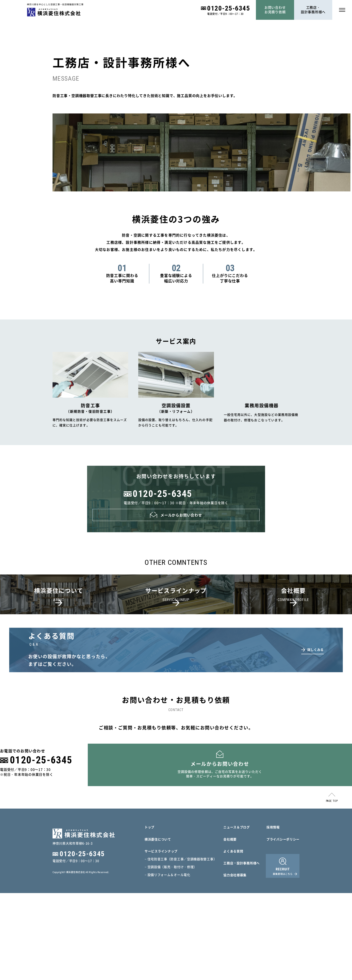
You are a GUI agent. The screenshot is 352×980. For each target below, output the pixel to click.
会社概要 (230, 926)
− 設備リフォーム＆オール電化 (167, 962)
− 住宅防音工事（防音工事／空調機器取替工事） (181, 946)
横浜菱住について (158, 926)
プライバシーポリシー (283, 926)
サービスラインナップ (161, 938)
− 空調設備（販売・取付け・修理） (171, 954)
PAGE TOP (332, 888)
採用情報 (273, 914)
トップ (150, 914)
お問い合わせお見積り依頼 (275, 10)
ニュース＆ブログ (237, 914)
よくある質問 (233, 938)
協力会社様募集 (235, 962)
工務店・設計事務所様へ (313, 10)
